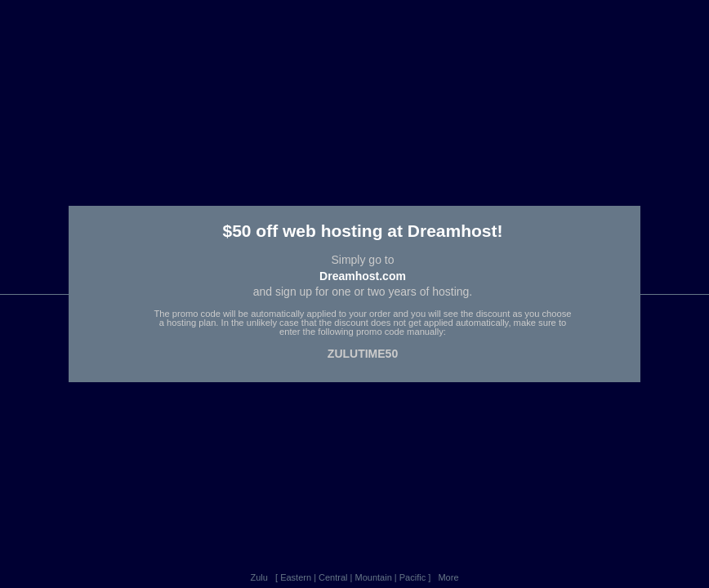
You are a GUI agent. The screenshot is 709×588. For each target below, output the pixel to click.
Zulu (259, 577)
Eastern (296, 577)
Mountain (374, 577)
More (448, 577)
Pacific (412, 577)
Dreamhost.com (363, 276)
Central (333, 577)
